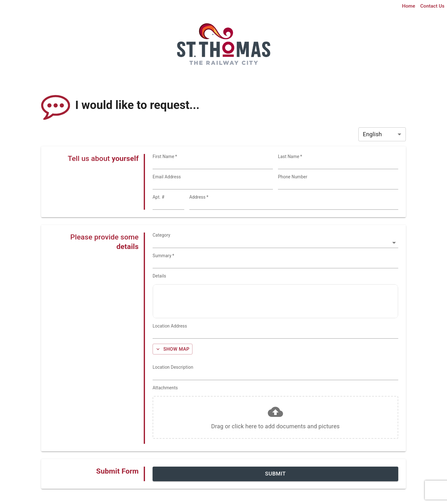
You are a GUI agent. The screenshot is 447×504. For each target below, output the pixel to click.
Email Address (167, 177)
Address (199, 197)
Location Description (173, 367)
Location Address (170, 326)
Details (159, 276)
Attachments (165, 388)
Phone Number (293, 177)
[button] (275, 417)
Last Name (290, 156)
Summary (163, 256)
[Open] (394, 243)
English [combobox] (372, 134)
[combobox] (294, 204)
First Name (165, 156)
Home (409, 6)
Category (161, 235)
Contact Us (432, 6)
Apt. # (158, 197)
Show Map (172, 349)
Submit (275, 474)
